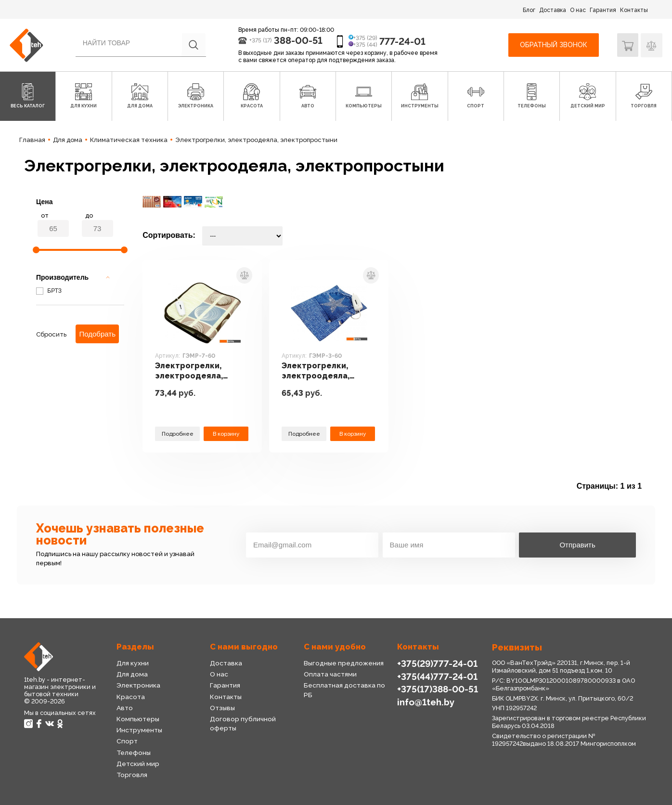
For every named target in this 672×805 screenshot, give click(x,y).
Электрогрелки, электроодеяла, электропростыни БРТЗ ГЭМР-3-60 (320, 372)
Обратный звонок (554, 45)
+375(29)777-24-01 (437, 663)
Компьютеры (138, 719)
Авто (125, 708)
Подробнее (178, 434)
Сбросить (51, 334)
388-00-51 (298, 40)
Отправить (577, 545)
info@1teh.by (426, 701)
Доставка (553, 10)
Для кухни (132, 663)
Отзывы (222, 708)
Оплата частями (330, 674)
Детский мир (138, 764)
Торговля (132, 775)
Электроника (138, 685)
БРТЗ (49, 291)
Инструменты (139, 730)
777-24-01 (402, 41)
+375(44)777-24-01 (437, 676)
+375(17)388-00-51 (438, 689)
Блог (529, 10)
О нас (578, 10)
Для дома (132, 674)
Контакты (634, 10)
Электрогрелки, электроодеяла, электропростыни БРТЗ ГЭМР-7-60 (194, 372)
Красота (131, 697)
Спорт (127, 741)
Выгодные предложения (343, 663)
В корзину (226, 434)
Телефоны (134, 753)
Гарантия (603, 10)
